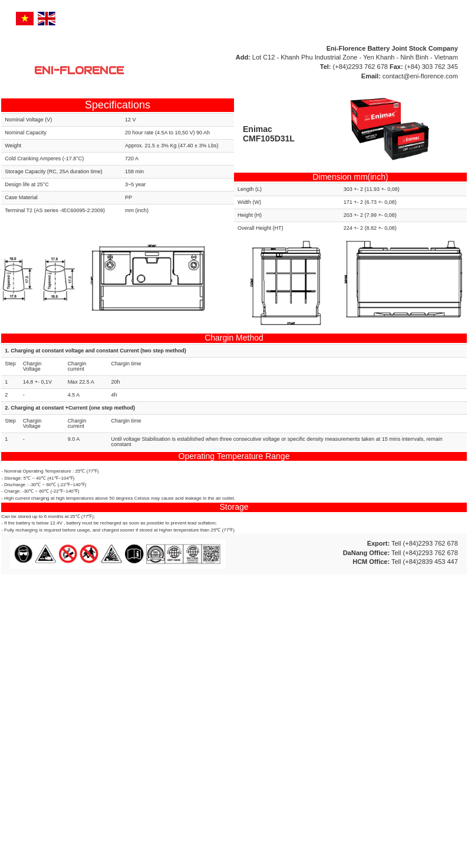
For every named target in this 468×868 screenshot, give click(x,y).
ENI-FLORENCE (79, 70)
